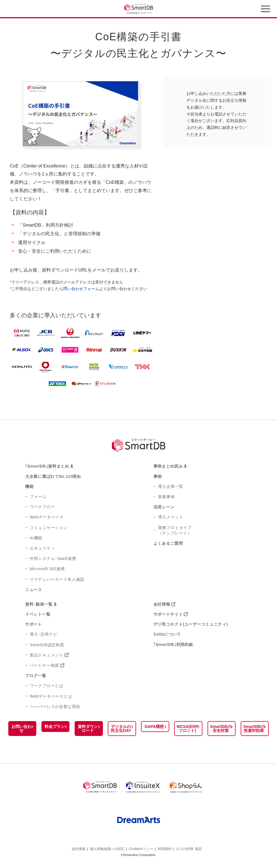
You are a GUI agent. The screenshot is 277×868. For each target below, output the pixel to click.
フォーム (38, 496)
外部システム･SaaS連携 (53, 558)
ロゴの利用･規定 (189, 847)
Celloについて (167, 634)
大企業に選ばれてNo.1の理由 (53, 476)
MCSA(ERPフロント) (187, 729)
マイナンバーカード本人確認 (57, 579)
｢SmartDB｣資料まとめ (47, 466)
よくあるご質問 (168, 543)
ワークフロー (42, 507)
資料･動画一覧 (39, 604)
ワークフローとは (47, 686)
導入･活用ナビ (43, 634)
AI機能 (36, 538)
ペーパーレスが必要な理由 (55, 707)
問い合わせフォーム (81, 289)
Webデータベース (47, 517)
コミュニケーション (49, 528)
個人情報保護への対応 (107, 847)
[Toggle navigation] (266, 10)
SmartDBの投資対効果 (254, 729)
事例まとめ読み (168, 466)
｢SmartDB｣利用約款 (173, 644)
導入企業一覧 (171, 486)
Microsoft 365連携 (47, 569)
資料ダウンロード (88, 729)
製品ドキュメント (47, 655)
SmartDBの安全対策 (221, 729)
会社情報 (162, 604)
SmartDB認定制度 (47, 645)
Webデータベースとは (51, 696)
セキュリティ (42, 548)
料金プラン (55, 727)
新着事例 (167, 497)
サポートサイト (168, 614)
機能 (29, 486)
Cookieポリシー (141, 847)
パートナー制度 (44, 665)
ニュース (34, 590)
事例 (158, 476)
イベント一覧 (38, 614)
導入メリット (171, 517)
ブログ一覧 (36, 676)
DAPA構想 (154, 727)
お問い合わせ (21, 729)
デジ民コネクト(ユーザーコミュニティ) (191, 624)
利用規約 (165, 847)
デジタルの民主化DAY (121, 729)
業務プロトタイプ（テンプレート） (175, 530)
